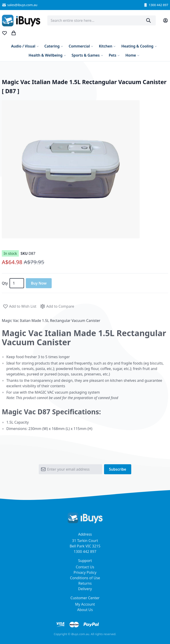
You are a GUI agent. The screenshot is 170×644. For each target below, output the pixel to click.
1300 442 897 (156, 5)
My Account (85, 604)
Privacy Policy (85, 572)
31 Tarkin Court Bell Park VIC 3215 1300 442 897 (85, 546)
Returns (85, 583)
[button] (71, 169)
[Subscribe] (118, 471)
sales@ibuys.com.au (20, 5)
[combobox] (101, 20)
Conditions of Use (85, 578)
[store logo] (21, 21)
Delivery (85, 589)
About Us (85, 610)
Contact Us (85, 567)
